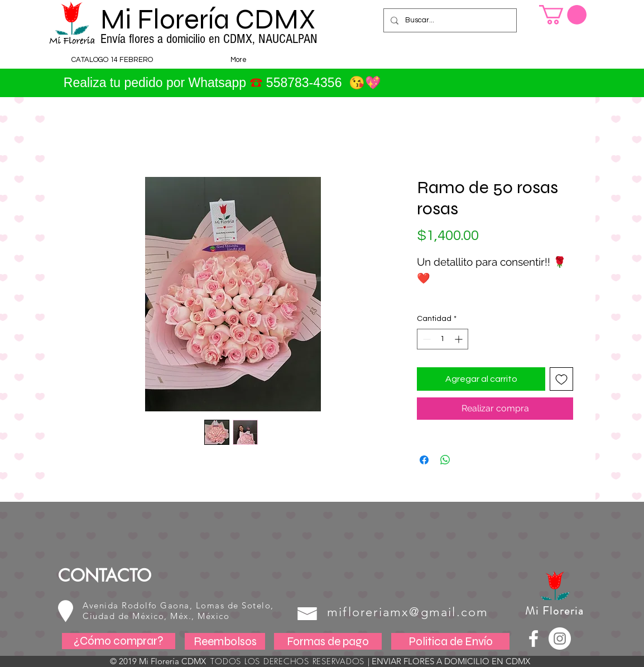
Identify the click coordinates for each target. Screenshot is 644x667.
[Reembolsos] (225, 641)
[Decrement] (426, 339)
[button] (563, 15)
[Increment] (460, 339)
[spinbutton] (443, 339)
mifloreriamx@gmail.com (408, 612)
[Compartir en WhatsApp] (445, 460)
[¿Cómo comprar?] (119, 641)
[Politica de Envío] (450, 641)
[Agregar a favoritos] (561, 379)
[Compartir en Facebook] (424, 460)
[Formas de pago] (328, 641)
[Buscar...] (449, 20)
